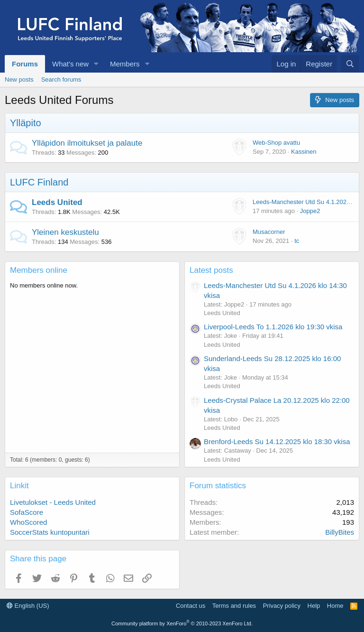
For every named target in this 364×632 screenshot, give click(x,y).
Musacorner (269, 232)
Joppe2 (310, 211)
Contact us (191, 606)
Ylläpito (26, 123)
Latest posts (211, 270)
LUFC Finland (39, 182)
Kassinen (304, 152)
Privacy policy (282, 606)
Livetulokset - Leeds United (53, 502)
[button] (96, 64)
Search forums (61, 79)
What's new (70, 64)
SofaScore (27, 512)
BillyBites (340, 532)
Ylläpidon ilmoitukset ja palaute (87, 143)
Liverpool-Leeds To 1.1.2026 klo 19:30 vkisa (273, 327)
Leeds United (57, 202)
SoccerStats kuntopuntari (50, 532)
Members (125, 64)
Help (314, 606)
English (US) (28, 606)
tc (297, 241)
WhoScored (28, 522)
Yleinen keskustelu (65, 232)
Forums (25, 64)
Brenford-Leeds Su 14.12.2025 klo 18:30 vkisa (277, 441)
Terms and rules (234, 606)
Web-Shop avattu (276, 143)
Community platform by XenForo (182, 623)
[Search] (350, 64)
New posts (19, 79)
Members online (39, 270)
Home (335, 606)
